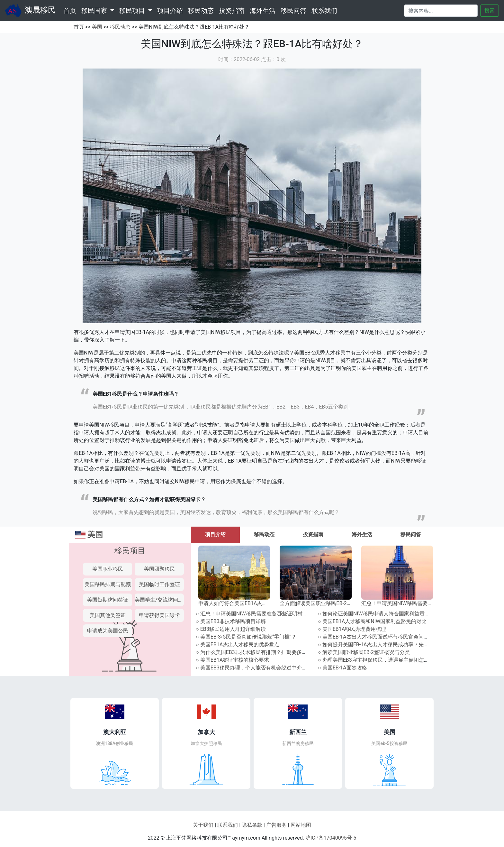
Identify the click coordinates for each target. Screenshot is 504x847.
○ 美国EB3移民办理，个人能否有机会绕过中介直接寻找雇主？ (267, 668)
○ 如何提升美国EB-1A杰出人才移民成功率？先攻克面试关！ (386, 644)
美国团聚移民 (159, 569)
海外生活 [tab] (362, 534)
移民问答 (293, 11)
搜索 (490, 10)
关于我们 (203, 825)
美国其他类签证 (108, 615)
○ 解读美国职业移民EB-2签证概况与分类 (364, 652)
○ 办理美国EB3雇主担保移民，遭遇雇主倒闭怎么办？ (379, 660)
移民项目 (130, 551)
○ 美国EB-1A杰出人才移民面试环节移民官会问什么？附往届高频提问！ (399, 637)
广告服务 (276, 825)
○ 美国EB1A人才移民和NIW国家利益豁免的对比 (372, 621)
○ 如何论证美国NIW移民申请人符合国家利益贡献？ (376, 614)
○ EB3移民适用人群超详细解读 (231, 629)
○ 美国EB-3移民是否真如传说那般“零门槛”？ (246, 637)
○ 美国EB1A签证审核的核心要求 (232, 660)
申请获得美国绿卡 (159, 615)
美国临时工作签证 (159, 584)
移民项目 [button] (133, 11)
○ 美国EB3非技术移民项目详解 (231, 621)
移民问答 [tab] (411, 534)
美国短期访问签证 (108, 600)
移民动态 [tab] (264, 534)
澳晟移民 (30, 11)
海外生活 (263, 11)
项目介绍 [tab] (215, 534)
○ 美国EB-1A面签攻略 (342, 668)
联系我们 (324, 11)
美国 (97, 27)
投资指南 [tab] (313, 534)
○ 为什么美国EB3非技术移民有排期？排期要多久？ (254, 652)
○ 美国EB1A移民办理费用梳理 (352, 629)
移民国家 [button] (95, 11)
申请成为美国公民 (108, 631)
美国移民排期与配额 (108, 584)
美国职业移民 (108, 569)
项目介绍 (170, 11)
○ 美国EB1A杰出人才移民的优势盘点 (238, 644)
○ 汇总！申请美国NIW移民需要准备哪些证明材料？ (254, 614)
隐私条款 (252, 825)
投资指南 (232, 11)
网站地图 (301, 825)
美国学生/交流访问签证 (162, 600)
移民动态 (201, 11)
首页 (71, 10)
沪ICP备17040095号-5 (331, 838)
